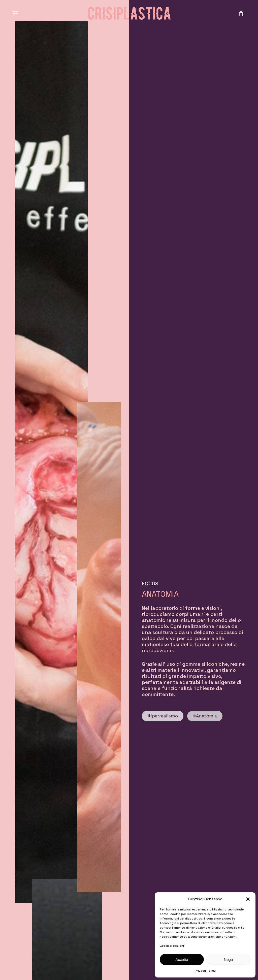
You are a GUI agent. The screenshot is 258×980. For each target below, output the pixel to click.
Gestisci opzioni (172, 946)
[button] (248, 899)
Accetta (182, 959)
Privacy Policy (205, 971)
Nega (229, 959)
